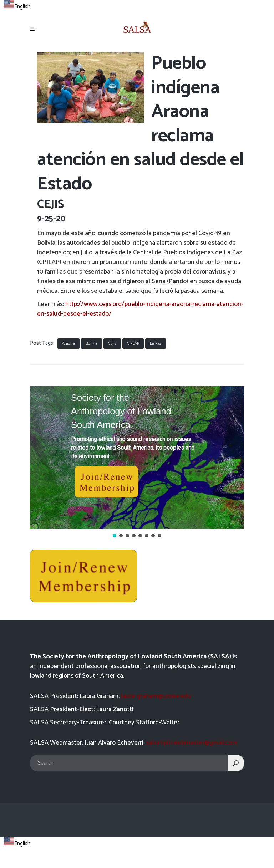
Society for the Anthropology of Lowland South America (121, 411)
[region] (137, 463)
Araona (68, 344)
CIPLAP (133, 344)
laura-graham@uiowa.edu (156, 696)
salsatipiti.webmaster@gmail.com (192, 743)
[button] (137, 458)
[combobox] (17, 6)
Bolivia (92, 344)
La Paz (156, 344)
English (17, 7)
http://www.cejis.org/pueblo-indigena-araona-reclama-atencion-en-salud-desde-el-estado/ (140, 309)
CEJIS (112, 344)
